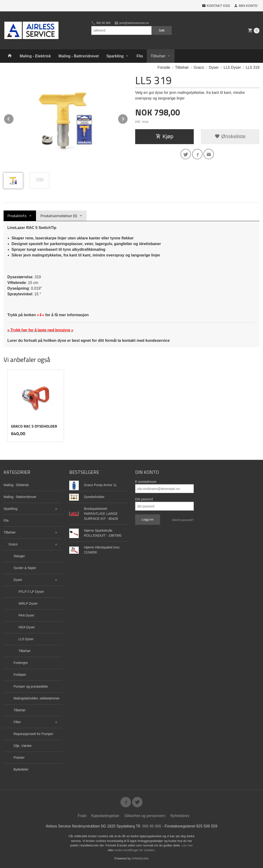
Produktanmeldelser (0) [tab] (59, 216)
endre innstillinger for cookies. (135, 850)
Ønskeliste (230, 136)
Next (128, 118)
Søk (162, 30)
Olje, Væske (23, 746)
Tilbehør (158, 56)
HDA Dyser (27, 627)
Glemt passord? (183, 520)
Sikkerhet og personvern (145, 816)
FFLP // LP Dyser (31, 592)
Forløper (20, 675)
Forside (164, 67)
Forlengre (21, 663)
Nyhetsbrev (180, 816)
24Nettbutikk (140, 858)
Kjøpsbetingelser (105, 816)
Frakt (82, 816)
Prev (14, 118)
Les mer (187, 845)
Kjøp (164, 136)
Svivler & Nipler (25, 568)
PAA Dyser (26, 615)
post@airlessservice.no (132, 23)
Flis (140, 56)
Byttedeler (21, 769)
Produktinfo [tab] (17, 216)
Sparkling (115, 56)
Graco (13, 544)
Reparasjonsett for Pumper (33, 734)
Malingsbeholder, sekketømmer (37, 698)
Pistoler (19, 758)
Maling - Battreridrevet (79, 56)
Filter (17, 722)
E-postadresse (146, 482)
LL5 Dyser (26, 639)
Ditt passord (144, 499)
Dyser (18, 580)
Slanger (19, 556)
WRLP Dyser (28, 603)
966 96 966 (101, 23)
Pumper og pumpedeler (31, 686)
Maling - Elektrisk (35, 56)
